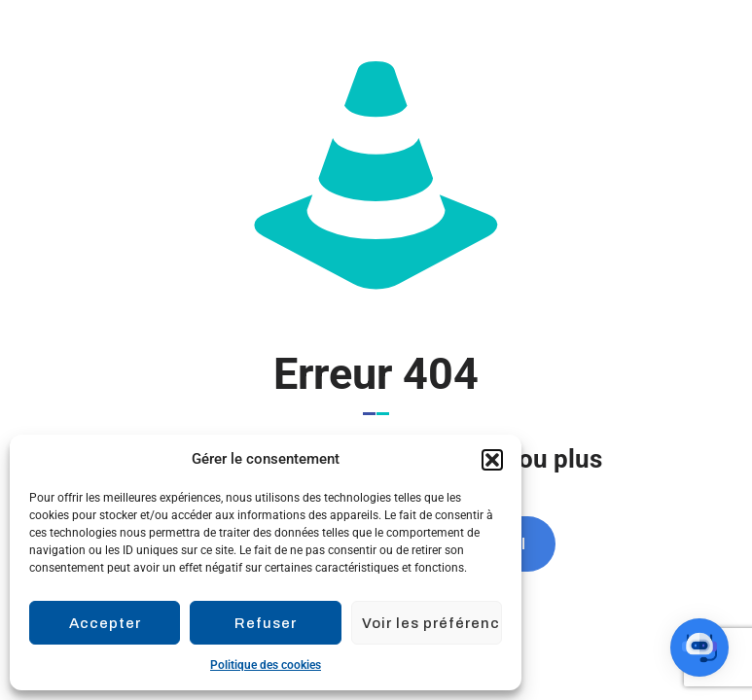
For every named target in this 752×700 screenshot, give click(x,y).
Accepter (105, 623)
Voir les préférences (432, 623)
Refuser (266, 623)
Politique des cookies (266, 665)
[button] (492, 460)
